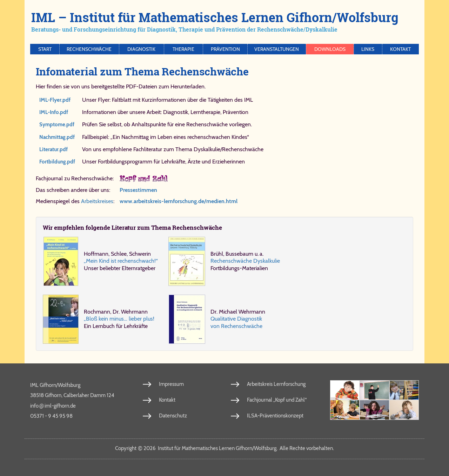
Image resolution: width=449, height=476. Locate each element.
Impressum (171, 384)
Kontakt (400, 49)
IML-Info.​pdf (54, 112)
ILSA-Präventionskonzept (275, 416)
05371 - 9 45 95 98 (51, 416)
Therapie (183, 49)
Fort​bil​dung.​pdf (57, 162)
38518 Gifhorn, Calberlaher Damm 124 (72, 395)
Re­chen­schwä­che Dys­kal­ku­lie (245, 261)
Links (368, 49)
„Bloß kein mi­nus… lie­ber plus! (119, 319)
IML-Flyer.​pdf (55, 100)
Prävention (225, 49)
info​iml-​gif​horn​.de (53, 405)
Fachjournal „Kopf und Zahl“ (277, 400)
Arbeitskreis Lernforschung (276, 384)
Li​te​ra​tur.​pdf (53, 149)
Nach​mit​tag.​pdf (57, 137)
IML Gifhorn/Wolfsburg (55, 385)
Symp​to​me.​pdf (57, 125)
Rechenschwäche (89, 49)
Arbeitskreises (97, 201)
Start (45, 49)
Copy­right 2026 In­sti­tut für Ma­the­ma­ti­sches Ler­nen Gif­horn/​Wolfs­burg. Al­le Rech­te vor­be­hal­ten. (224, 448)
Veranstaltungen (277, 49)
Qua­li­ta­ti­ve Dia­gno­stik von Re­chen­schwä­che (236, 322)
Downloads (330, 49)
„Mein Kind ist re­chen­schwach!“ (121, 261)
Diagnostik (141, 49)
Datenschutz (173, 416)
